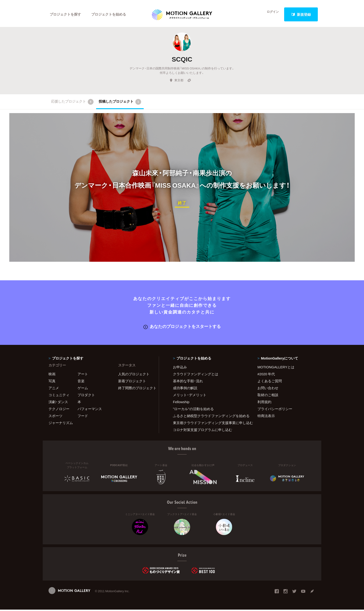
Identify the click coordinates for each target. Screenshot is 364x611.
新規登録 (301, 14)
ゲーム (83, 389)
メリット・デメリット (190, 396)
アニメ (54, 389)
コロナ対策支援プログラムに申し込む (203, 431)
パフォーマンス (90, 410)
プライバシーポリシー (275, 410)
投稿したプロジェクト (120, 104)
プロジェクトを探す (65, 14)
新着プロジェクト (132, 382)
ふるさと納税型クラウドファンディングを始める (209, 417)
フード (83, 417)
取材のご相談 (268, 396)
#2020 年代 (266, 375)
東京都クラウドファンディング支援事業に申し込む (209, 424)
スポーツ (55, 417)
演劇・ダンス (58, 403)
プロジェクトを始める (109, 14)
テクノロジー (59, 410)
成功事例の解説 (185, 389)
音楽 (81, 382)
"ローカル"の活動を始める (193, 410)
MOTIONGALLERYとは (276, 368)
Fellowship (181, 403)
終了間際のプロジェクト (136, 389)
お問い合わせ (268, 389)
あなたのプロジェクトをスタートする (182, 328)
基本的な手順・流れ (188, 382)
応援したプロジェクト (72, 104)
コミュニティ (59, 396)
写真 (52, 382)
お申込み (180, 368)
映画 (52, 375)
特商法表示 (266, 417)
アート (83, 375)
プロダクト (86, 396)
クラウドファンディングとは (196, 375)
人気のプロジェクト (134, 375)
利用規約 (264, 403)
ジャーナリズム (61, 424)
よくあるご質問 (270, 382)
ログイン (270, 14)
